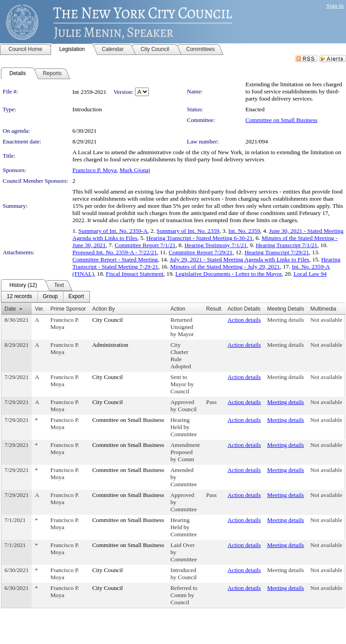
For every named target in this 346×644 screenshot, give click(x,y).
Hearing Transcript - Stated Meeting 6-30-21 (199, 238)
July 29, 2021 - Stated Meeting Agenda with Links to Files (240, 259)
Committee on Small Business (281, 120)
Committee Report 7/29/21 (200, 252)
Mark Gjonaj (135, 170)
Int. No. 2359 (244, 231)
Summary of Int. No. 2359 (188, 231)
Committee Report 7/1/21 (145, 245)
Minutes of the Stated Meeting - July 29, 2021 (225, 267)
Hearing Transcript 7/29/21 (277, 252)
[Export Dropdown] (76, 297)
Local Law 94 (310, 274)
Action (178, 309)
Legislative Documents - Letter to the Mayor (228, 274)
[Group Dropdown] (50, 297)
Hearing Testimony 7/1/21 (216, 245)
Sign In (335, 6)
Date (10, 309)
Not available (326, 320)
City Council (108, 320)
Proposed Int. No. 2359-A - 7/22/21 (115, 252)
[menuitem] (19, 297)
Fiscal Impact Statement (135, 274)
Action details (244, 320)
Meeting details (286, 320)
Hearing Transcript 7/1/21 (287, 245)
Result (214, 309)
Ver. (40, 309)
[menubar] (45, 297)
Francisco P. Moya (95, 170)
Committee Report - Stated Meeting (115, 259)
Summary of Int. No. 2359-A (113, 231)
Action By (103, 309)
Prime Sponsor (68, 309)
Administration (110, 345)
